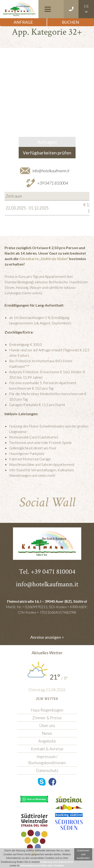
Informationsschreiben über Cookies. (42, 865)
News (47, 733)
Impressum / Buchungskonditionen (47, 760)
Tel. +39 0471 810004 (47, 572)
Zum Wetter (47, 699)
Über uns (47, 725)
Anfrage (23, 22)
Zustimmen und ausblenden (83, 854)
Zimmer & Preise (47, 718)
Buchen (70, 22)
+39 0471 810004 (53, 183)
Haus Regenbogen (47, 710)
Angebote (47, 741)
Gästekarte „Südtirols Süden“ (44, 259)
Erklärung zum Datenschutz (57, 862)
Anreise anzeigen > (47, 637)
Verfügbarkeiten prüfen (47, 153)
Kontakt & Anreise (47, 749)
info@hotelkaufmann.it (51, 171)
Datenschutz (47, 770)
